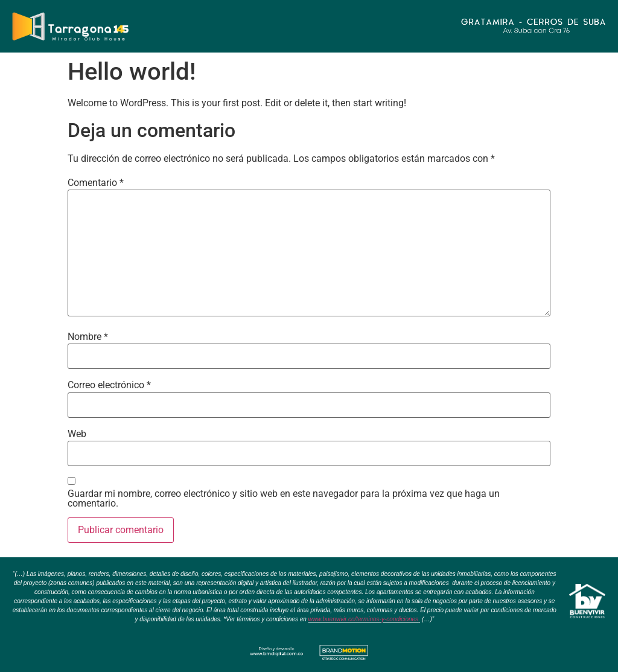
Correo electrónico (109, 385)
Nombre (88, 337)
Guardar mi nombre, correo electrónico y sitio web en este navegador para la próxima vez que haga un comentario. (284, 499)
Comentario (96, 183)
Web (77, 434)
